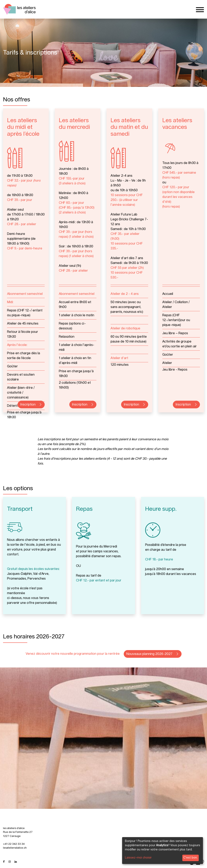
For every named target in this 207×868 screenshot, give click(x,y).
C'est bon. (190, 858)
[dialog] (163, 851)
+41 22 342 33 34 (14, 844)
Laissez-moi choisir (138, 858)
